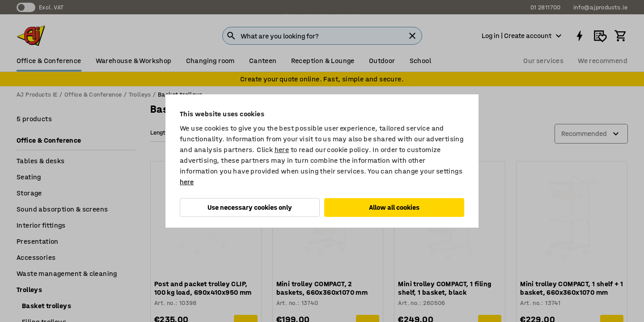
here (282, 150)
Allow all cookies (394, 207)
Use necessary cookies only (250, 207)
